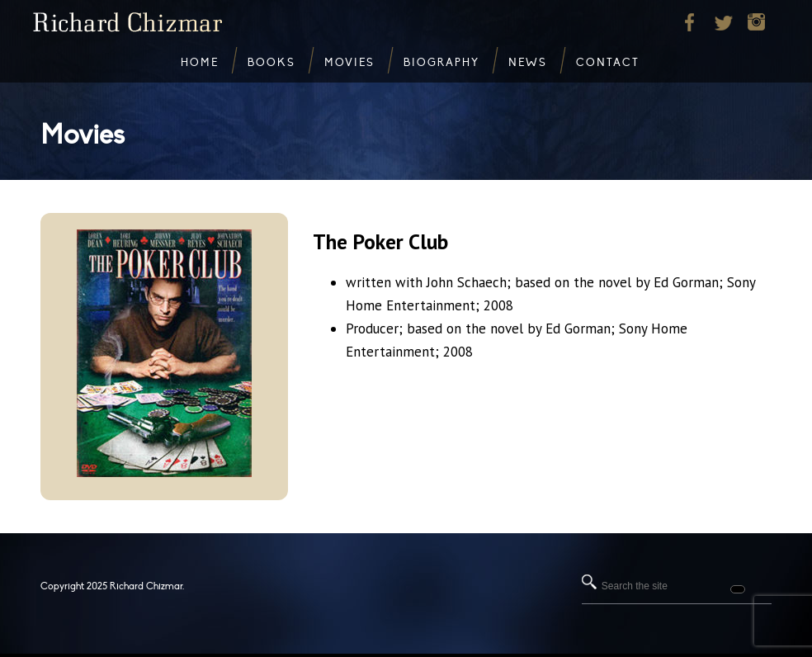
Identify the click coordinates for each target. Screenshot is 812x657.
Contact (608, 63)
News (528, 63)
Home (200, 63)
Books (271, 63)
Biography (441, 63)
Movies (83, 135)
